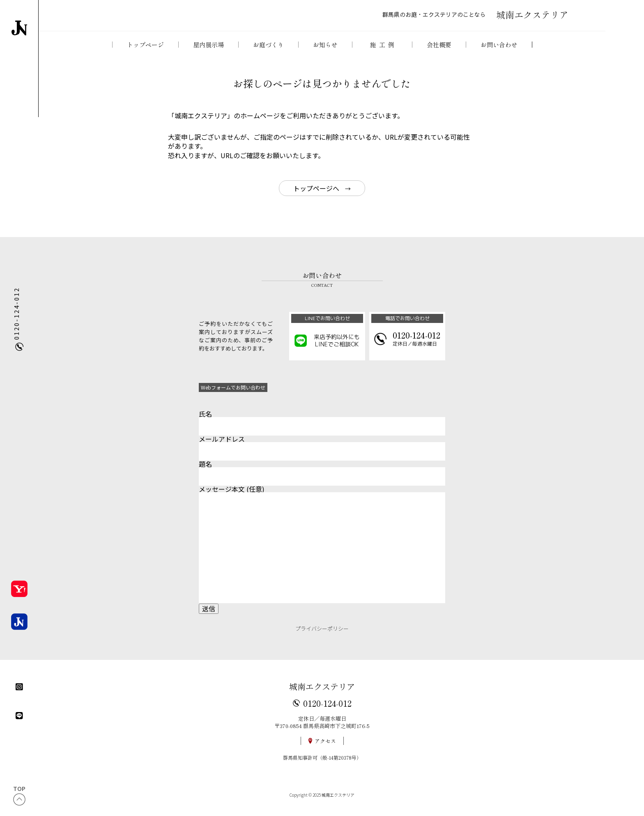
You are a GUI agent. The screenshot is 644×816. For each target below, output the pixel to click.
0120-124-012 (327, 710)
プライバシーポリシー (322, 635)
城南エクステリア (322, 693)
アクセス (325, 748)
